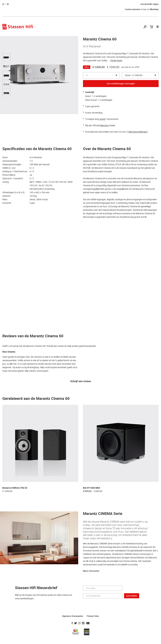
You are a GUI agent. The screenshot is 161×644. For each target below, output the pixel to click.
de (8, 4)
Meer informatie (91, 571)
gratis (102, 119)
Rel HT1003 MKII (91, 488)
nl (3, 4)
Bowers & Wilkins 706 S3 (15, 488)
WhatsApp (154, 9)
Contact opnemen (133, 9)
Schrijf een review (81, 381)
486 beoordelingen (138, 132)
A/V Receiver (92, 46)
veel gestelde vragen (150, 4)
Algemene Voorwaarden (73, 616)
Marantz (105, 125)
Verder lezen (116, 60)
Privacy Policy (93, 616)
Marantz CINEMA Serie (103, 514)
